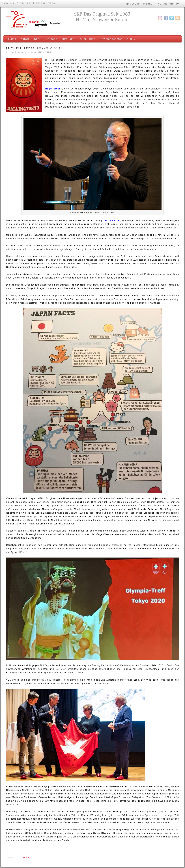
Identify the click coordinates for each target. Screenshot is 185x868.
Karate (25, 39)
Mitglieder (68, 39)
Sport (38, 39)
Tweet (26, 858)
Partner (148, 3)
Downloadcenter (111, 39)
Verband (51, 39)
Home (12, 39)
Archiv (131, 39)
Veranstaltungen (169, 3)
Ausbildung (87, 39)
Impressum (131, 3)
